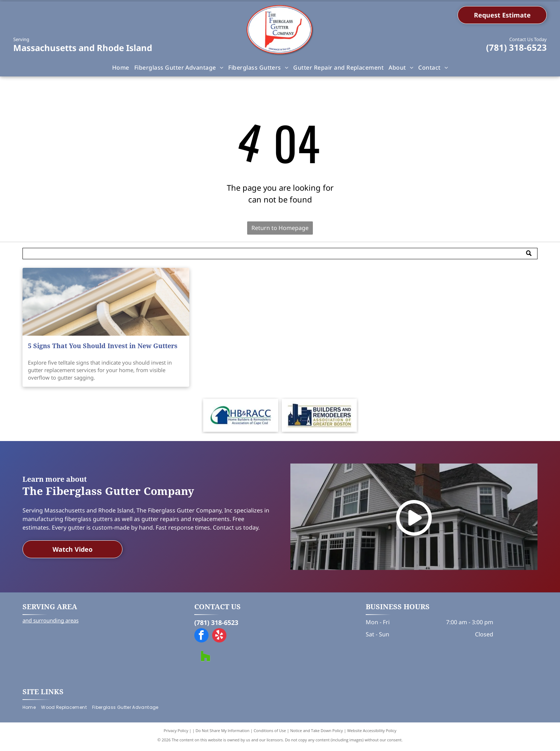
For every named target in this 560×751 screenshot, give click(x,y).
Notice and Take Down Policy (317, 733)
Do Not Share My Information (223, 733)
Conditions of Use (270, 733)
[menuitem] (121, 67)
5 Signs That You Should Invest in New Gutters (103, 346)
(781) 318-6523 (516, 47)
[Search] (280, 254)
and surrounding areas (51, 623)
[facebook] (201, 639)
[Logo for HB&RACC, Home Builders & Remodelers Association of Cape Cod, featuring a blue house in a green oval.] (241, 417)
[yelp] (219, 639)
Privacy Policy (176, 733)
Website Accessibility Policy (372, 733)
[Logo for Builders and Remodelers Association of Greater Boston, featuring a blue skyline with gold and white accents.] (319, 417)
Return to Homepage (280, 228)
